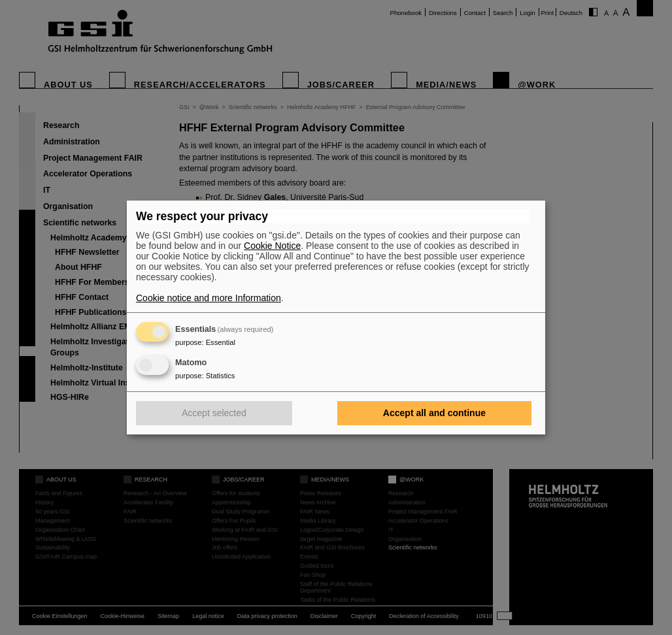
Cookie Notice (272, 246)
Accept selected (214, 413)
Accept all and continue (434, 413)
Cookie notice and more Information (209, 298)
